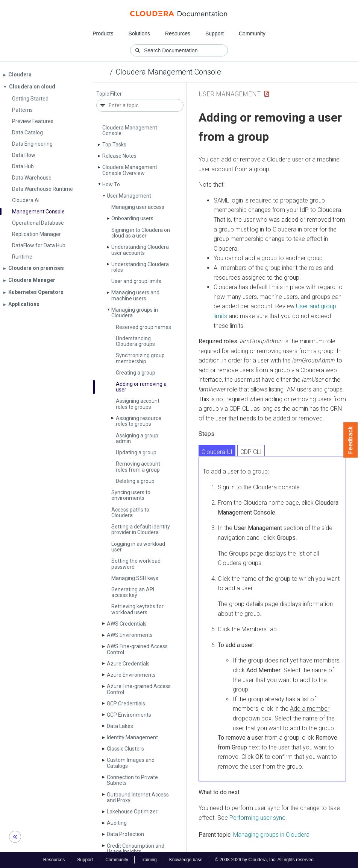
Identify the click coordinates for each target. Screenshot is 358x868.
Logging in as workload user (138, 547)
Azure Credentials (128, 664)
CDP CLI (251, 452)
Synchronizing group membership (140, 358)
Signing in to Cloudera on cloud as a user (141, 233)
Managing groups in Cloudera (135, 313)
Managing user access (138, 207)
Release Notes (119, 156)
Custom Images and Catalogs (131, 763)
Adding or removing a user (141, 387)
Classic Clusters (125, 749)
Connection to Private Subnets (132, 780)
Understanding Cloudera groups (135, 341)
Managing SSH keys (135, 578)
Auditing (117, 823)
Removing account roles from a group (138, 467)
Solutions (139, 34)
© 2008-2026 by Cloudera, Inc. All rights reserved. (265, 860)
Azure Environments (131, 675)
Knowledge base (186, 860)
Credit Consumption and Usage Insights (136, 849)
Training (149, 860)
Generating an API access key (133, 592)
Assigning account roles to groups (138, 404)
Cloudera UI (217, 452)
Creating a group (136, 373)
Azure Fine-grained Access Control (139, 689)
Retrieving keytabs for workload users (137, 609)
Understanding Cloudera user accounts (140, 250)
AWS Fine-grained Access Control (137, 649)
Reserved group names (143, 327)
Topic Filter (109, 94)
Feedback (351, 440)
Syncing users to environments (131, 495)
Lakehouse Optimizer (132, 812)
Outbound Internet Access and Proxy (138, 797)
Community (252, 34)
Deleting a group (135, 481)
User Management (129, 196)
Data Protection (125, 834)
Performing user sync (257, 818)
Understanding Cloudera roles (140, 267)
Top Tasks (114, 145)
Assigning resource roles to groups (139, 421)
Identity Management (132, 737)
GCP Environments (129, 715)
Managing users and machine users (135, 295)
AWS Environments (130, 635)
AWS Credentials (127, 624)
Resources (178, 34)
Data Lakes (120, 726)
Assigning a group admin (137, 438)
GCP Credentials (126, 704)
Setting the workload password (136, 564)
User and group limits (136, 281)
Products (103, 34)
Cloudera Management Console (168, 72)
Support (215, 34)
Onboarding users (132, 218)
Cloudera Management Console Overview (130, 170)
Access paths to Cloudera (130, 512)
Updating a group (136, 452)
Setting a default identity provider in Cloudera (141, 529)
